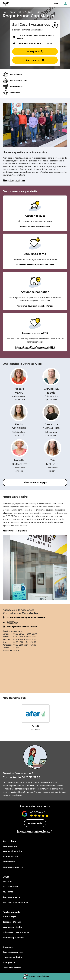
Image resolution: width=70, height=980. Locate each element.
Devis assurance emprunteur (16, 902)
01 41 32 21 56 (31, 777)
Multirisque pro (9, 917)
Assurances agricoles (12, 927)
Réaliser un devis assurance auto (35, 226)
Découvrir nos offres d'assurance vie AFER (35, 347)
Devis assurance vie (11, 897)
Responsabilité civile (12, 922)
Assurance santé (10, 856)
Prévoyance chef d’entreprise (16, 932)
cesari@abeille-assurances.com (22, 626)
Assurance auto (10, 846)
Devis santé (8, 892)
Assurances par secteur (13, 937)
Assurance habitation (12, 851)
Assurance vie (9, 862)
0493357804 (12, 622)
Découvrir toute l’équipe (35, 482)
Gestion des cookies (12, 968)
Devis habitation (10, 886)
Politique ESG (9, 962)
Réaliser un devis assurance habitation (35, 306)
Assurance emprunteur (13, 867)
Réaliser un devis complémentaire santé (35, 265)
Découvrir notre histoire (14, 180)
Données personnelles (13, 952)
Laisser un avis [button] (35, 823)
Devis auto (7, 881)
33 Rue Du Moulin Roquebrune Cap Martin (26, 618)
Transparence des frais (13, 957)
